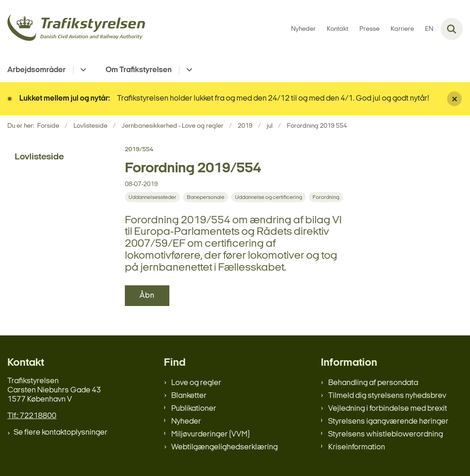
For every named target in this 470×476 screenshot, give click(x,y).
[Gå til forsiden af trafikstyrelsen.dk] (73, 29)
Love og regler (196, 383)
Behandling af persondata (373, 383)
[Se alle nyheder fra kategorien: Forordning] (326, 197)
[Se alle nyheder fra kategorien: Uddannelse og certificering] (269, 197)
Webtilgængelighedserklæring (224, 447)
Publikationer (194, 409)
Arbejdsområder (36, 70)
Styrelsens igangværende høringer (388, 422)
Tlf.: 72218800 (32, 416)
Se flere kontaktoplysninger (61, 433)
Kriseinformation (357, 447)
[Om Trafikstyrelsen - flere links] (188, 70)
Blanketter (189, 396)
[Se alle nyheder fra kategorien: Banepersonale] (206, 197)
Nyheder (186, 422)
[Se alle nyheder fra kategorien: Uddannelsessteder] (152, 197)
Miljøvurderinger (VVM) (210, 434)
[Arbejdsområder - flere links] (82, 70)
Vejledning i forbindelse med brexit (388, 409)
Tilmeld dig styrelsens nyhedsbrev (387, 396)
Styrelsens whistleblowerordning (386, 434)
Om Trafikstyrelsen (139, 70)
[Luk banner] (454, 99)
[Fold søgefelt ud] (452, 29)
